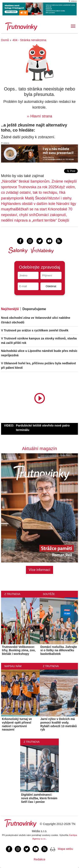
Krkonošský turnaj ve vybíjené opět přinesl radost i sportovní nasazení (17, 724)
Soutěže (49, 594)
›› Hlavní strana (39, 116)
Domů (5, 40)
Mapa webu (65, 849)
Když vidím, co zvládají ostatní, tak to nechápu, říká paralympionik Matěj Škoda (38, 193)
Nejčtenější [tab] (10, 309)
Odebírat (51, 286)
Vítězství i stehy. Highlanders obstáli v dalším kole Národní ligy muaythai (39, 204)
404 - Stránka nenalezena (29, 40)
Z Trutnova (12, 594)
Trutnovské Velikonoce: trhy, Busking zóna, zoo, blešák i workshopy (19, 650)
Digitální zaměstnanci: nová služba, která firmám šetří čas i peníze (39, 798)
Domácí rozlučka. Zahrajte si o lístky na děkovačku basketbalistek (59, 650)
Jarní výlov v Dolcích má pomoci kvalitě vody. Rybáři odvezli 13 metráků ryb (59, 724)
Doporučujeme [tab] (34, 309)
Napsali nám (13, 666)
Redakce (39, 859)
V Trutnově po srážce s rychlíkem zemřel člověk (35, 330)
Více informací (39, 570)
